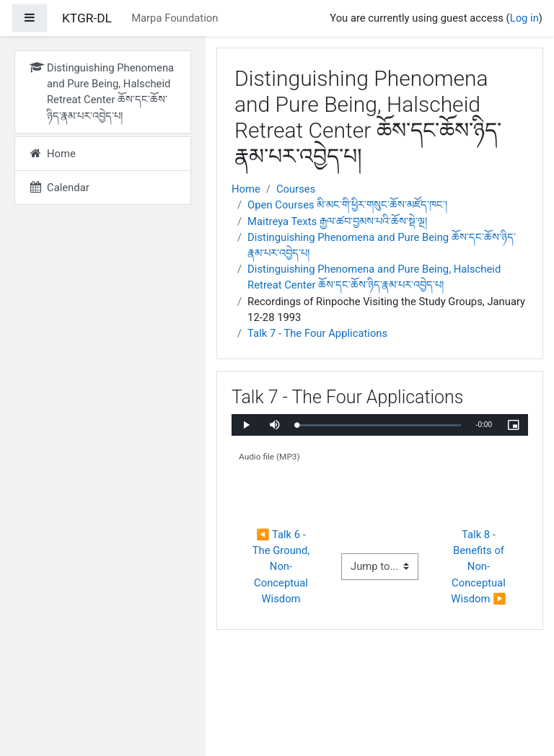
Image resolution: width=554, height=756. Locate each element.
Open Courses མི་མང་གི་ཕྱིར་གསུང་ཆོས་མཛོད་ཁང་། (347, 205)
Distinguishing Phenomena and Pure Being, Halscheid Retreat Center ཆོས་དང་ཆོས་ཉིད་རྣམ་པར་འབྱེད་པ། (374, 277)
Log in (524, 18)
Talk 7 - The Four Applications (317, 333)
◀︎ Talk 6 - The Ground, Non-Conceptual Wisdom (282, 567)
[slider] (379, 425)
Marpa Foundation (175, 18)
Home (246, 189)
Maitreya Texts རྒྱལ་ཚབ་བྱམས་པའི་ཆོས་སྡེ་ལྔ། (337, 221)
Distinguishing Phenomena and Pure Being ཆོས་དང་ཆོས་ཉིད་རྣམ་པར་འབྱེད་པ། (382, 245)
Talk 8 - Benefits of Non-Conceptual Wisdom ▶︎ (479, 567)
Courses (296, 189)
